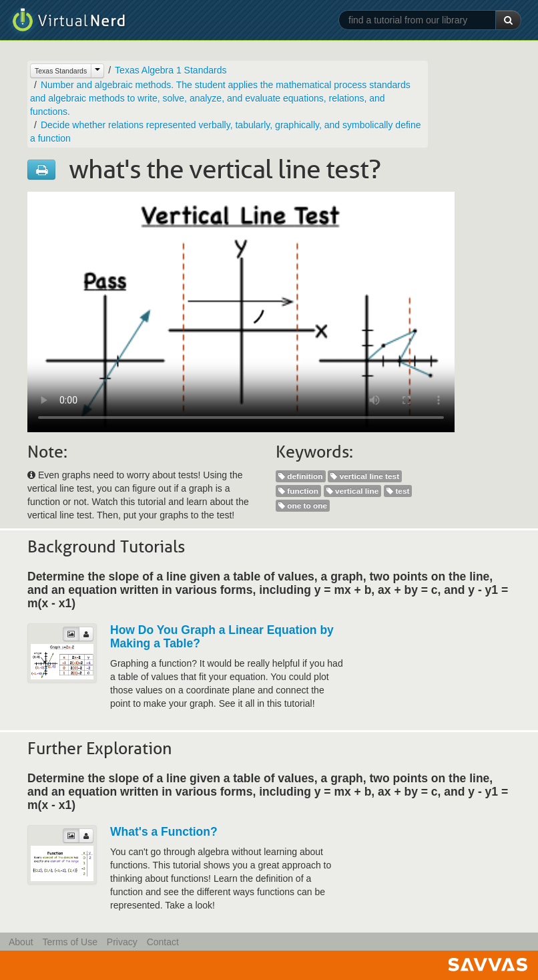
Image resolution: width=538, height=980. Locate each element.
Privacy (122, 942)
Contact (163, 942)
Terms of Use (69, 942)
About (21, 942)
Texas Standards (61, 71)
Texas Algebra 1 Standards (171, 70)
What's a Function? (164, 832)
